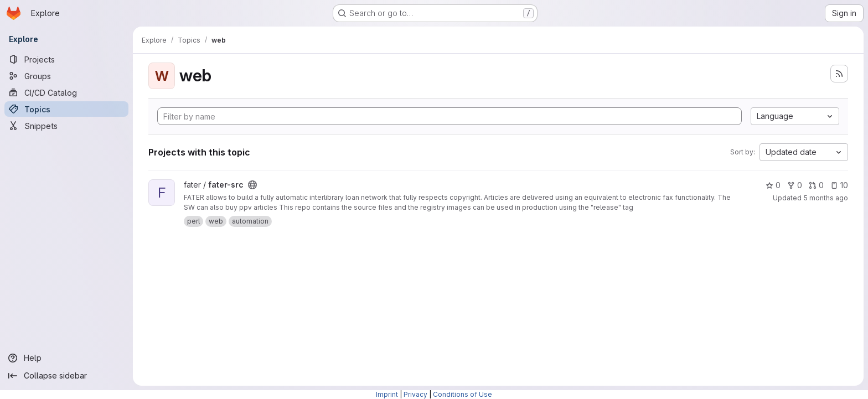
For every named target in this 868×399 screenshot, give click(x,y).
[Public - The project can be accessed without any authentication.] (252, 185)
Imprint (387, 394)
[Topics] (66, 109)
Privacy (415, 394)
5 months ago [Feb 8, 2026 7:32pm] (826, 198)
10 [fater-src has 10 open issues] (839, 185)
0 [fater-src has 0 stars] (773, 185)
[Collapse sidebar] (66, 376)
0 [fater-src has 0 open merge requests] (816, 185)
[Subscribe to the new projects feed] (839, 74)
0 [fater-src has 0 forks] (795, 185)
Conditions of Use (463, 394)
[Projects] (66, 59)
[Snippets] (66, 126)
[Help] (66, 358)
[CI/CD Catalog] (66, 92)
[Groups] (66, 76)
